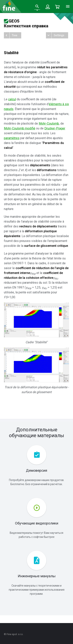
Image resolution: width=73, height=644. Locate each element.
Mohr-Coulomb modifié (20, 128)
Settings (59, 35)
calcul (12, 99)
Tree (15, 35)
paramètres (12, 138)
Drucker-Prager (55, 128)
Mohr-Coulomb (49, 124)
